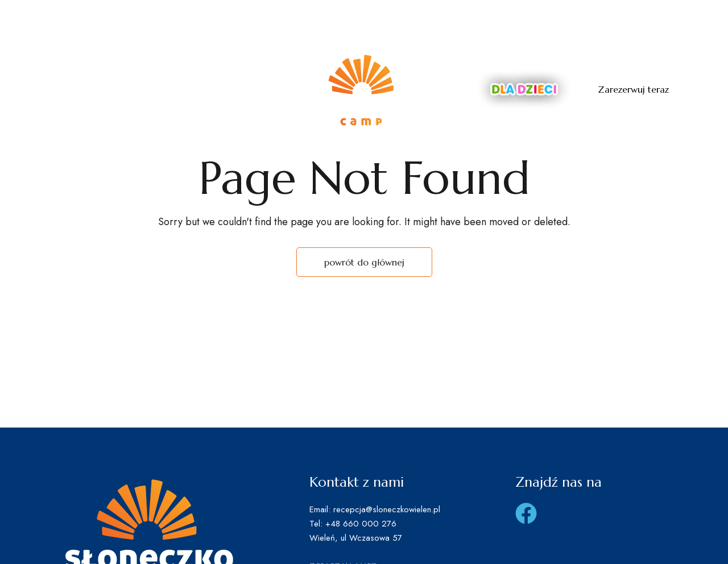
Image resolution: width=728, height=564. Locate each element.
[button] (633, 89)
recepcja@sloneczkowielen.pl (614, 16)
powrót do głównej (364, 262)
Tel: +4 (456, 16)
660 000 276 (505, 16)
